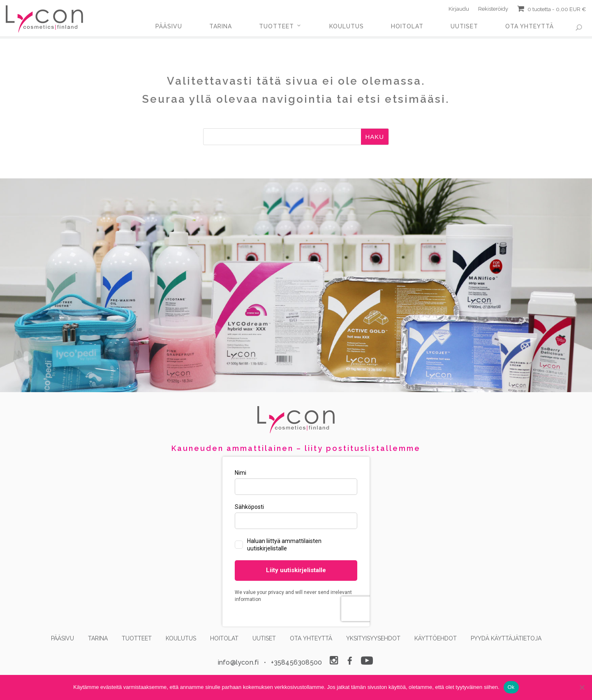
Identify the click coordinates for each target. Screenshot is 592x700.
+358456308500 (297, 662)
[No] (582, 687)
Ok (511, 687)
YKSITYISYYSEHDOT (373, 638)
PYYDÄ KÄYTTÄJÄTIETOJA (506, 638)
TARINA (221, 27)
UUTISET (464, 27)
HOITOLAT (407, 27)
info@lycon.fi (238, 662)
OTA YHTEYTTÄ (530, 27)
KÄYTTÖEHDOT (436, 638)
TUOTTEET (276, 27)
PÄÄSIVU (169, 27)
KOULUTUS (347, 27)
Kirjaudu (459, 10)
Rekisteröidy (493, 10)
